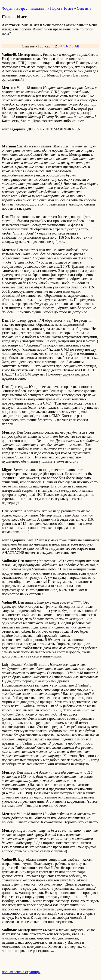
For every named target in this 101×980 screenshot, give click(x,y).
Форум (7, 8)
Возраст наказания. (31, 8)
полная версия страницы (21, 972)
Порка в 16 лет (62, 8)
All (77, 46)
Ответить (84, 8)
